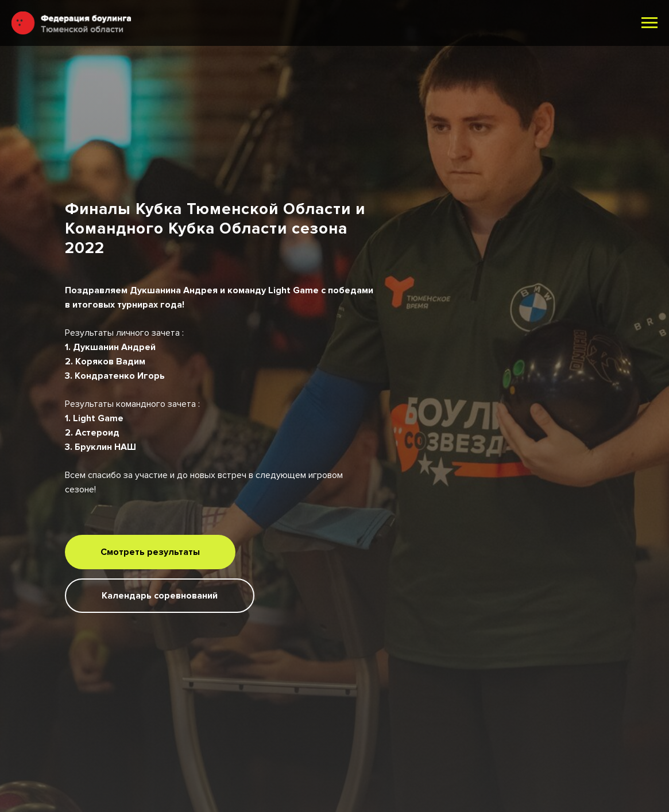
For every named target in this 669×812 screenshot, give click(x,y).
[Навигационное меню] (649, 23)
